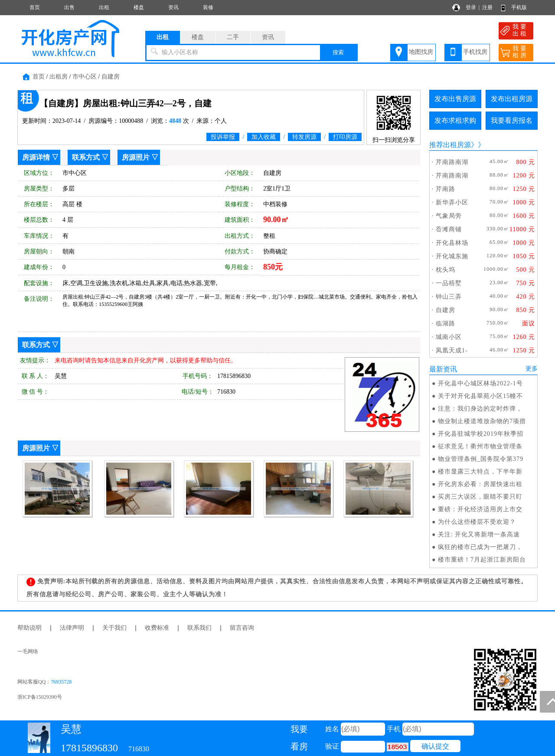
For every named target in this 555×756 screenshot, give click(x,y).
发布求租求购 (455, 120)
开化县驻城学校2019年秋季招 (481, 434)
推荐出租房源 (450, 145)
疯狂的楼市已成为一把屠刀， (480, 547)
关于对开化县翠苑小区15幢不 (480, 396)
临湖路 (446, 324)
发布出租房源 (512, 99)
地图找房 (421, 52)
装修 (208, 7)
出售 (69, 7)
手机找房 (475, 52)
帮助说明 (29, 628)
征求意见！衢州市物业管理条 (480, 446)
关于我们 (114, 628)
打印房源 (345, 137)
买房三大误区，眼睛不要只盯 (480, 497)
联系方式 (86, 157)
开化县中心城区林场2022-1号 (480, 383)
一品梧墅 (449, 283)
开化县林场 (452, 243)
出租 (104, 7)
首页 (35, 7)
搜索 (338, 52)
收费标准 (157, 628)
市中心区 (85, 77)
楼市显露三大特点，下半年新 (480, 472)
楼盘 (139, 7)
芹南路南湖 (452, 162)
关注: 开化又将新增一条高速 (479, 534)
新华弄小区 (452, 202)
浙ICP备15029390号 (40, 697)
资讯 (173, 7)
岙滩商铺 (449, 229)
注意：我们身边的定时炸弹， (480, 409)
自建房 (111, 77)
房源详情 (36, 157)
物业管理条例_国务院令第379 (481, 459)
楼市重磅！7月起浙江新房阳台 (482, 560)
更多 (532, 369)
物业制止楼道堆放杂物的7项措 (482, 421)
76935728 (61, 682)
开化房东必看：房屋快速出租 (480, 484)
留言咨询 (242, 628)
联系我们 (199, 628)
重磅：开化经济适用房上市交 (480, 509)
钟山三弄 (449, 297)
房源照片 (136, 157)
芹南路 (446, 189)
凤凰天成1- (452, 350)
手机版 (519, 7)
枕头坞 (446, 270)
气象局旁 (449, 216)
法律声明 (72, 628)
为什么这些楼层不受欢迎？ (477, 522)
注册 (487, 7)
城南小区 (449, 337)
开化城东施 (452, 256)
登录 (471, 7)
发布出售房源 (455, 99)
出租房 (59, 77)
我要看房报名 (512, 120)
